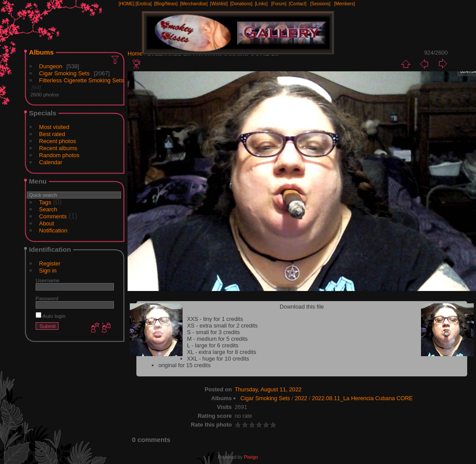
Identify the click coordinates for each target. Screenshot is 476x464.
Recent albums (58, 148)
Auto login (51, 316)
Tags (45, 202)
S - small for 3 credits (213, 332)
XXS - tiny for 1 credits (215, 319)
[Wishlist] (219, 4)
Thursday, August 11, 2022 (268, 389)
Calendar (51, 162)
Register (50, 263)
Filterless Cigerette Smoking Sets (81, 80)
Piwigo (251, 457)
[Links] (261, 4)
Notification (53, 230)
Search (48, 209)
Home (135, 53)
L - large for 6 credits (213, 345)
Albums (41, 52)
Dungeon (51, 66)
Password (47, 298)
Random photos (59, 155)
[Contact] (298, 4)
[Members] (344, 4)
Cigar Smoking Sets (64, 73)
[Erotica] (144, 4)
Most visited (54, 127)
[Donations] (241, 4)
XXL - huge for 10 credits (218, 359)
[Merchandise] (194, 4)
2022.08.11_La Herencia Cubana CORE (362, 398)
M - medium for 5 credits (217, 339)
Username (48, 280)
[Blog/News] (166, 4)
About (47, 223)
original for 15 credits (185, 365)
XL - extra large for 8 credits (222, 352)
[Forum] (279, 4)
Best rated (52, 134)
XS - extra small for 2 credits (222, 326)
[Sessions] (320, 4)
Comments (53, 216)
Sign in (48, 271)
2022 (301, 398)
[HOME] (127, 4)
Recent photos (58, 141)
